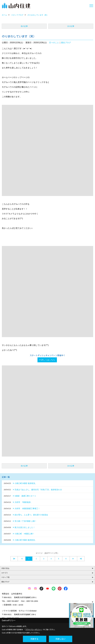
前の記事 (24, 26)
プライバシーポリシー (34, 630)
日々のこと (54, 43)
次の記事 (71, 26)
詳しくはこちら (48, 360)
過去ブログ (66, 43)
